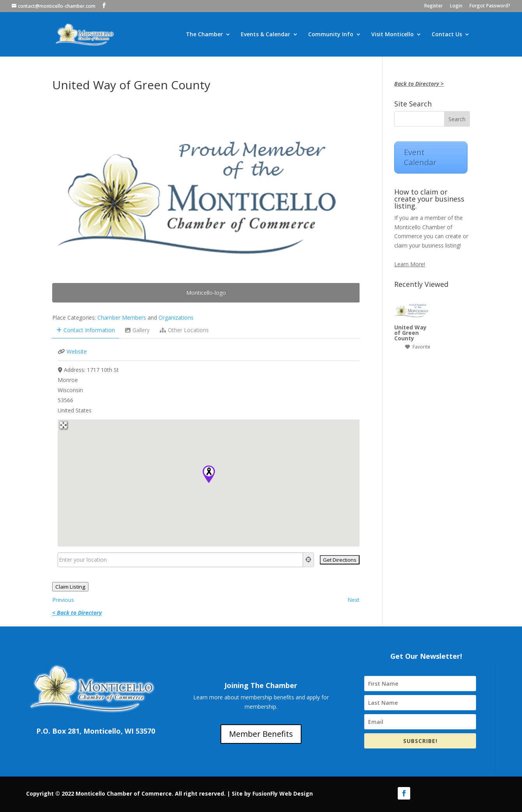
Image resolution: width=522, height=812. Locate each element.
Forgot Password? (490, 6)
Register (434, 6)
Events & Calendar (265, 35)
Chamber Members (122, 318)
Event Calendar (420, 157)
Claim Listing (70, 587)
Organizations (176, 318)
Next (354, 600)
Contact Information (86, 330)
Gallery (137, 330)
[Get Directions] (340, 560)
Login (456, 6)
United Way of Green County (410, 333)
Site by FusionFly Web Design (272, 793)
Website (77, 351)
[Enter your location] (180, 560)
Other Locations (184, 330)
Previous (63, 600)
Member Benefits (261, 734)
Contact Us (447, 35)
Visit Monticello (392, 35)
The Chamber (204, 35)
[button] (209, 474)
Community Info (331, 35)
